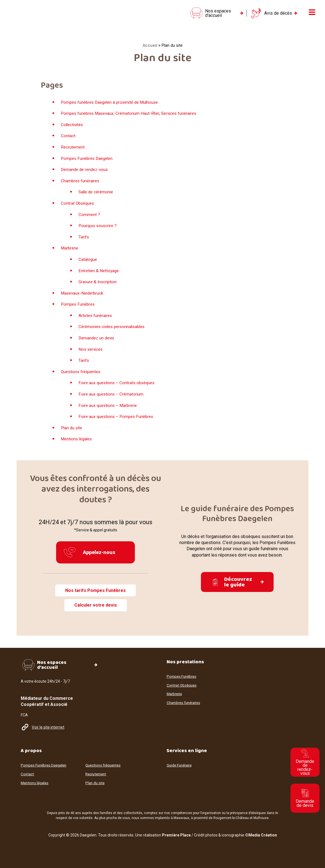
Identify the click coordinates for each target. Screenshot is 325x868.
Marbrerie (70, 252)
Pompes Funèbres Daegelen (89, 163)
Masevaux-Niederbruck (83, 297)
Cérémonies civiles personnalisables (114, 331)
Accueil (150, 50)
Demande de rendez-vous (86, 174)
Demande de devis (305, 798)
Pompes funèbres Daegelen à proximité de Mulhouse (113, 106)
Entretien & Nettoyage (100, 275)
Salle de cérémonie (97, 196)
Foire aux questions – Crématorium (112, 398)
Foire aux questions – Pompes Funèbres (118, 421)
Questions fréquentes (82, 376)
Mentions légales (78, 443)
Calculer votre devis (96, 610)
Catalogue (88, 264)
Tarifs (84, 241)
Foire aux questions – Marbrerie (109, 410)
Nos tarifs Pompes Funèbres (95, 595)
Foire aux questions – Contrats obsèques (119, 387)
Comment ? (89, 219)
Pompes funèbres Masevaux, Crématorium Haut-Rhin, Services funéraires (132, 118)
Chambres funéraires (81, 185)
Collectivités (73, 129)
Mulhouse (261, 818)
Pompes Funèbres (79, 309)
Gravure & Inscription (99, 286)
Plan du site (72, 432)
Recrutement (73, 151)
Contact (68, 140)
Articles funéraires (96, 320)
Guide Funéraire (180, 766)
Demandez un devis (98, 342)
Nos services (91, 353)
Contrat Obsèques (78, 208)
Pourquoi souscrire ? (99, 230)
